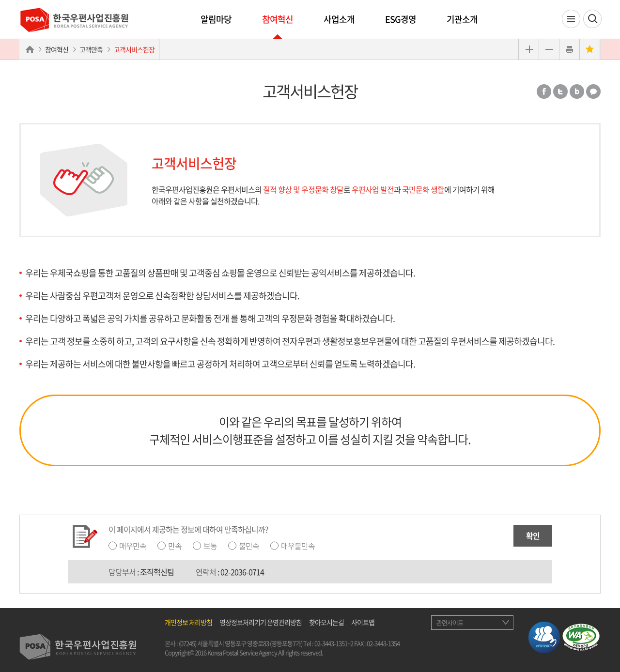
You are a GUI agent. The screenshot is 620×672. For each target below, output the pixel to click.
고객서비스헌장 (134, 49)
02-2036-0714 (242, 572)
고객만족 (91, 49)
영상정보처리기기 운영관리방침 (261, 622)
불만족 (249, 546)
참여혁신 (278, 19)
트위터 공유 (560, 92)
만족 (175, 546)
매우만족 (133, 546)
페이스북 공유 (544, 92)
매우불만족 (298, 546)
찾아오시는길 (326, 622)
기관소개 (462, 19)
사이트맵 (363, 622)
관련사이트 (450, 622)
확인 (533, 535)
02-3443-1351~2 (334, 643)
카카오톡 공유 (593, 92)
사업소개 (339, 19)
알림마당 (216, 19)
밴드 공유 (577, 92)
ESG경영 (401, 19)
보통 (210, 546)
